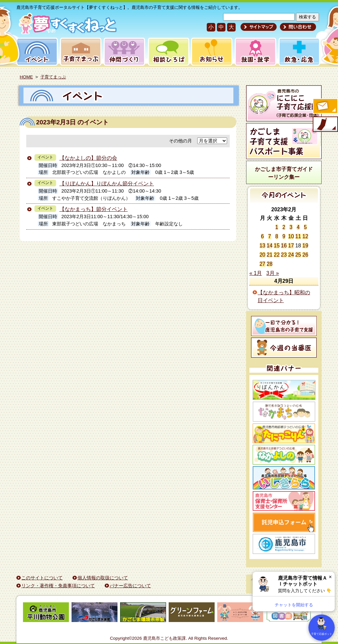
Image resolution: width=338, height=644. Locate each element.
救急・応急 (299, 52)
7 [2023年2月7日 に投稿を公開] (270, 236)
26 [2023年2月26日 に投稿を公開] (305, 255)
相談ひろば (168, 52)
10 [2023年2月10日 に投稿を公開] (291, 236)
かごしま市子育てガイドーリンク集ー (284, 173)
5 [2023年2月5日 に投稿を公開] (305, 227)
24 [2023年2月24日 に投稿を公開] (291, 255)
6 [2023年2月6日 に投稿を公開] (262, 236)
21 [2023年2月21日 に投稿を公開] (270, 255)
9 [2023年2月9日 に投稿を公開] (284, 236)
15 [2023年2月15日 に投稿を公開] (277, 246)
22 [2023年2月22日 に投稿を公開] (277, 255)
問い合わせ (297, 27)
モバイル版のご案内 (325, 125)
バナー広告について (130, 586)
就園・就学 (253, 52)
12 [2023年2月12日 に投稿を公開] (305, 236)
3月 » (273, 273)
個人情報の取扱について (103, 578)
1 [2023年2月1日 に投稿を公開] (277, 227)
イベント (36, 52)
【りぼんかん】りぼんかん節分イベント (107, 184)
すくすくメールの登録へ (325, 107)
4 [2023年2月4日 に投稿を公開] (298, 227)
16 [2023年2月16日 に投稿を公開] (284, 246)
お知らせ (211, 52)
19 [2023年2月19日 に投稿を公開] (305, 246)
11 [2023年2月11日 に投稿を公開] (298, 236)
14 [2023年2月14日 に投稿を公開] (270, 246)
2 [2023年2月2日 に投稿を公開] (284, 227)
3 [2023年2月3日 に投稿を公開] (291, 227)
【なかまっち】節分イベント (94, 209)
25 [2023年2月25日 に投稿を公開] (298, 255)
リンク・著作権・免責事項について (58, 586)
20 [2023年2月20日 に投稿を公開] (263, 255)
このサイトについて (42, 578)
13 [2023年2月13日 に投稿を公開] (263, 246)
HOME (26, 77)
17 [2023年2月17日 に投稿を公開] (291, 246)
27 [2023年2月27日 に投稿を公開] (263, 264)
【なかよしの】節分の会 (88, 158)
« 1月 (256, 273)
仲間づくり (124, 52)
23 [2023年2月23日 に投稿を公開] (284, 255)
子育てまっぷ (79, 52)
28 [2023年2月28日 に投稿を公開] (270, 264)
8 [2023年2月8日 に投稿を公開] (277, 236)
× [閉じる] (330, 577)
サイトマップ (259, 27)
